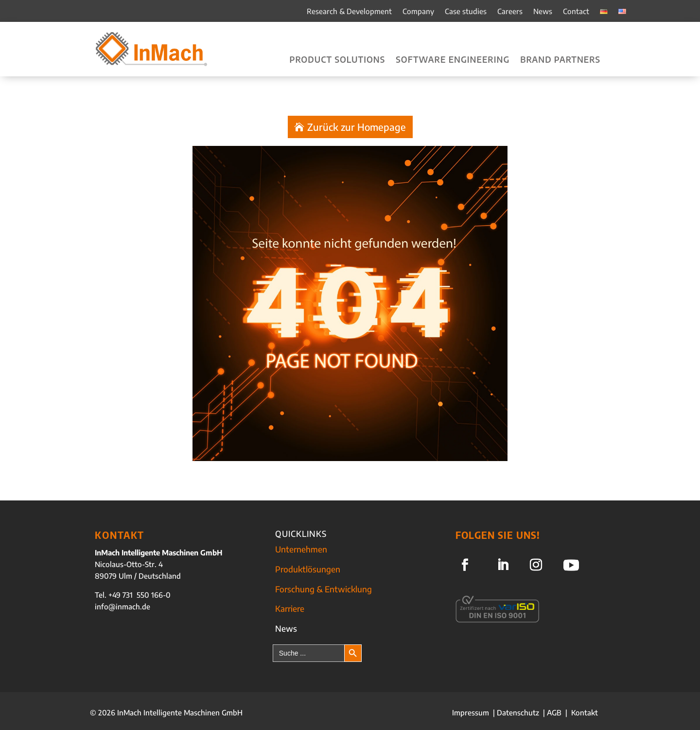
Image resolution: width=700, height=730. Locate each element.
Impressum (472, 712)
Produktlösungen (308, 569)
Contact (576, 12)
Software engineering (453, 60)
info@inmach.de (122, 606)
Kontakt (585, 712)
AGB (554, 712)
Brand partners (560, 60)
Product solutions (338, 60)
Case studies (466, 12)
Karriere (290, 608)
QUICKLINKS (301, 534)
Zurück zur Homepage (357, 127)
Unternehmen (301, 549)
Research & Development (349, 12)
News (543, 12)
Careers (510, 12)
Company (418, 12)
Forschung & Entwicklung (324, 589)
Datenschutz (518, 712)
